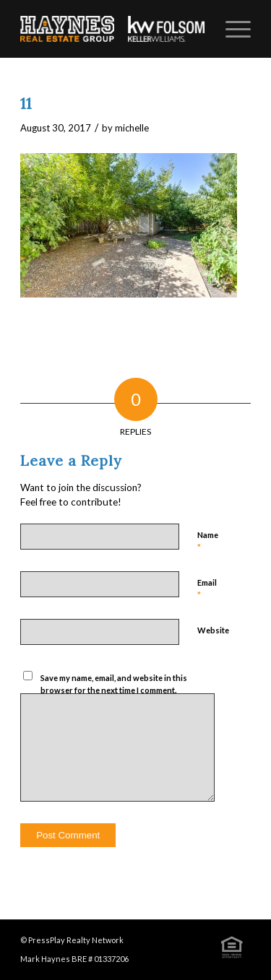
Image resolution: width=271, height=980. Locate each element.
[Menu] (231, 29)
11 (26, 104)
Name (208, 542)
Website (213, 630)
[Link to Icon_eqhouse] (232, 946)
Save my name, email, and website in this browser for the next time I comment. (114, 684)
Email (207, 589)
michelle (132, 128)
